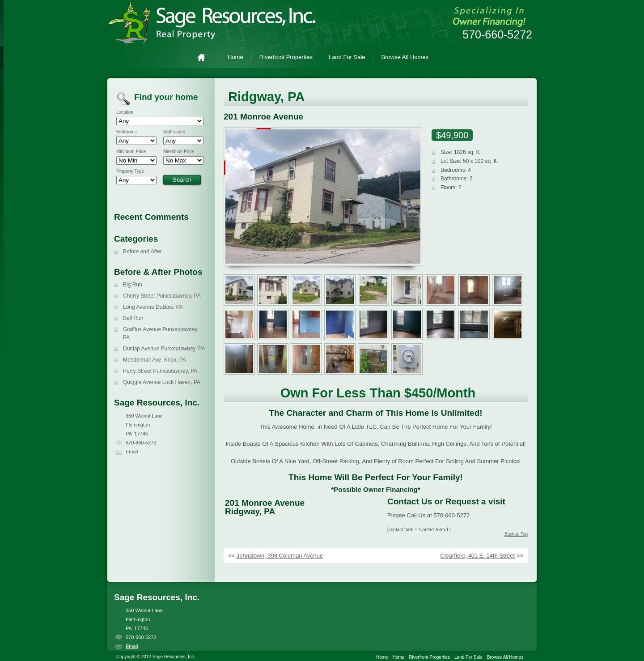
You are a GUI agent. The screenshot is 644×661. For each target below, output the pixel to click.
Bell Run (133, 318)
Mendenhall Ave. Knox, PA (155, 360)
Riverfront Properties (286, 57)
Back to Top (516, 534)
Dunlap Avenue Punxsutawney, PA (164, 349)
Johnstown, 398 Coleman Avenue (280, 556)
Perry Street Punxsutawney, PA (160, 371)
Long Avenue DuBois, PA (153, 307)
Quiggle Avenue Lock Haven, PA (162, 382)
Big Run (133, 285)
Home (205, 57)
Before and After (142, 252)
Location (125, 112)
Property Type (130, 171)
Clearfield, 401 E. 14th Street (477, 556)
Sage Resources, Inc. (219, 22)
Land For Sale (347, 57)
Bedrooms (127, 132)
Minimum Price (131, 152)
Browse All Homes (405, 57)
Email (132, 452)
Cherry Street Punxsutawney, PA (162, 296)
